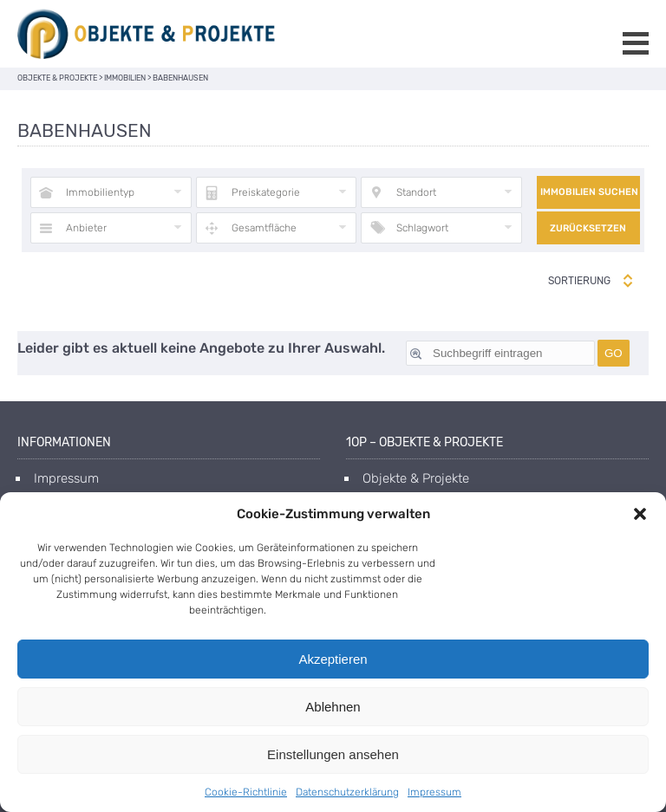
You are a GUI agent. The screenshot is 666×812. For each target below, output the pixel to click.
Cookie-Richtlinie (246, 792)
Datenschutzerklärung (347, 792)
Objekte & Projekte (416, 478)
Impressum (434, 792)
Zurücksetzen (588, 228)
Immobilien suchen (589, 192)
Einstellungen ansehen (333, 754)
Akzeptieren (333, 659)
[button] (640, 514)
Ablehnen (333, 707)
